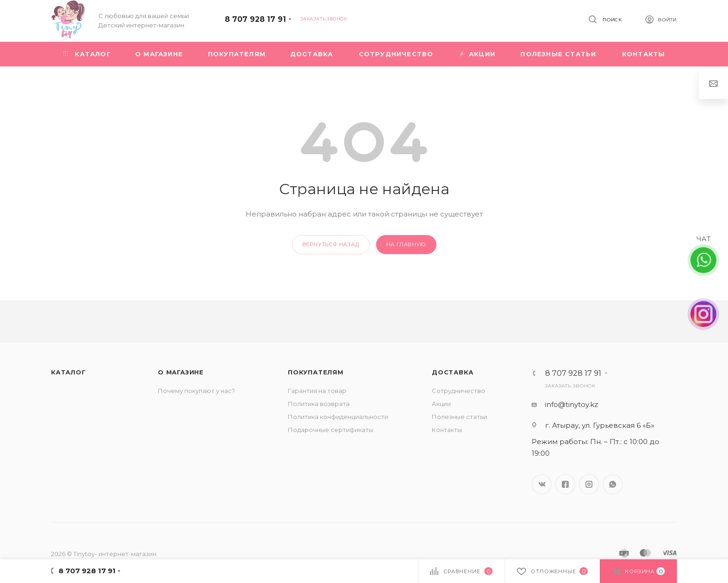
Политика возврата (319, 404)
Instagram (589, 484)
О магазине (181, 372)
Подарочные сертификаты (331, 430)
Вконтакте (542, 484)
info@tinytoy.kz (572, 404)
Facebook (565, 484)
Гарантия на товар (317, 391)
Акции (441, 404)
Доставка (452, 372)
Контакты (447, 430)
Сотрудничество (458, 391)
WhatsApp (613, 484)
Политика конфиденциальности (338, 417)
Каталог (68, 372)
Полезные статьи (459, 417)
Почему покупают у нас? (196, 391)
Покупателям (316, 372)
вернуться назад (331, 244)
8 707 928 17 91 (255, 19)
